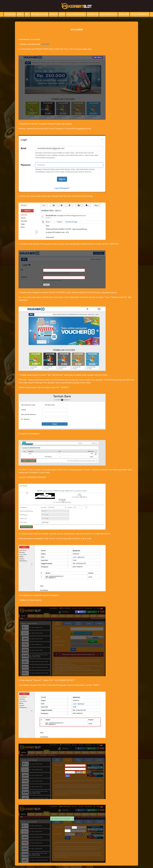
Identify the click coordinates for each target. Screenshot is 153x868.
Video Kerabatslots (108, 14)
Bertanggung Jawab (40, 14)
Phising (62, 14)
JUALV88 (45, 44)
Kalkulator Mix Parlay (76, 14)
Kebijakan (53, 14)
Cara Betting (93, 14)
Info (27, 14)
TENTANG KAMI (10, 14)
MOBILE (20, 14)
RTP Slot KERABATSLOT (140, 14)
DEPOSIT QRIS (124, 14)
